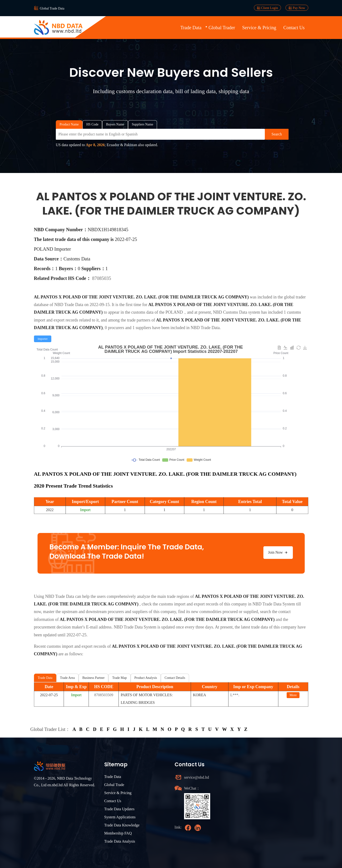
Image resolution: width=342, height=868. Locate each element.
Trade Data (191, 28)
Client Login (268, 8)
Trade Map (119, 678)
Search (277, 134)
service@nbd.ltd (197, 777)
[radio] (43, 339)
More (293, 695)
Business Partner (94, 678)
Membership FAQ (118, 833)
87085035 (102, 278)
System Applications (120, 817)
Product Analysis (146, 678)
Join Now (278, 552)
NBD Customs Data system (237, 312)
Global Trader (222, 28)
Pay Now (297, 8)
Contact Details (175, 678)
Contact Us (294, 28)
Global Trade (114, 785)
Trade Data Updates (119, 809)
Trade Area (67, 678)
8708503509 (104, 695)
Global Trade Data (52, 8)
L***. (235, 695)
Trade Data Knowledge (122, 825)
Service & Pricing (259, 28)
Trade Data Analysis (120, 841)
